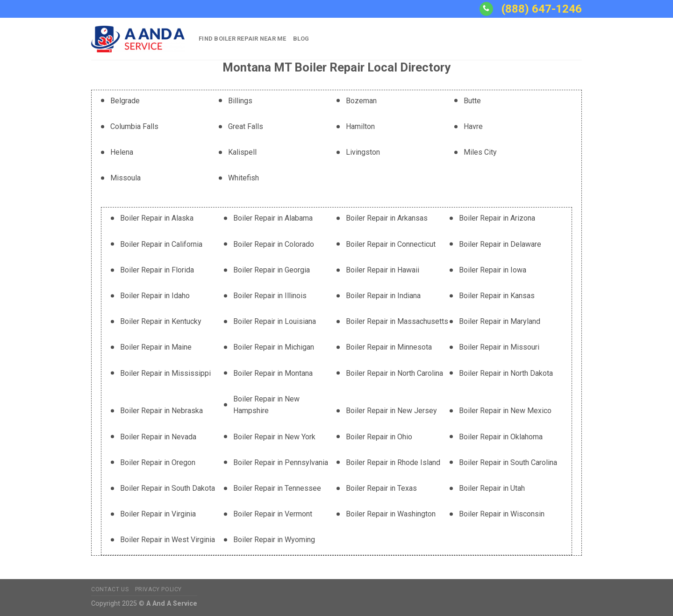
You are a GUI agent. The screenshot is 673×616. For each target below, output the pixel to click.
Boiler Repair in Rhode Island (393, 462)
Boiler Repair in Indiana (383, 296)
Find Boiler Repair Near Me (243, 39)
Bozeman (361, 101)
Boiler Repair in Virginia (158, 514)
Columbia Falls (134, 126)
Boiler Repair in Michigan (274, 347)
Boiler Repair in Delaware (500, 244)
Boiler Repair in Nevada (158, 437)
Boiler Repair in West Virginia (168, 540)
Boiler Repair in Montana (273, 373)
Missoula (125, 178)
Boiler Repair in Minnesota (389, 347)
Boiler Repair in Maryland (500, 321)
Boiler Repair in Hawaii (383, 270)
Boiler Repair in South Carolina (508, 462)
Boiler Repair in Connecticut (391, 244)
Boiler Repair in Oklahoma (501, 437)
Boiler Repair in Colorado (274, 244)
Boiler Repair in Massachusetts (397, 321)
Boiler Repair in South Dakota (168, 488)
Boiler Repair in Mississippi (165, 373)
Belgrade (125, 101)
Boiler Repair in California (161, 244)
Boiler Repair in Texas (381, 488)
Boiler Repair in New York (274, 437)
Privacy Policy (159, 589)
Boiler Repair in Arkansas (387, 218)
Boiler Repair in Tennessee (277, 488)
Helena (122, 152)
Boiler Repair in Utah (492, 488)
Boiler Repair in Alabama (273, 218)
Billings (240, 101)
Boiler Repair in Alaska (157, 218)
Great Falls (246, 126)
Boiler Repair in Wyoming (274, 540)
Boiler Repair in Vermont (273, 514)
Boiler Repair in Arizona (497, 218)
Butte (472, 101)
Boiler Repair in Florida (157, 270)
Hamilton (360, 126)
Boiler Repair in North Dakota (506, 373)
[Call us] (486, 9)
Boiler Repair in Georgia (272, 270)
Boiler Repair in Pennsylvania (281, 462)
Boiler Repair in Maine (156, 347)
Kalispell (242, 152)
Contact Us (110, 589)
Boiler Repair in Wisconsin (502, 514)
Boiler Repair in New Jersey (391, 411)
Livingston (363, 152)
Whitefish (243, 178)
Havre (473, 126)
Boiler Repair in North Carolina (394, 373)
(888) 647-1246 (542, 9)
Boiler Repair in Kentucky (161, 321)
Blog (301, 39)
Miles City (480, 152)
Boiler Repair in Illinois (270, 296)
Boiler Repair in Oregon (158, 462)
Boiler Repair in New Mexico (505, 411)
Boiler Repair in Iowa (493, 270)
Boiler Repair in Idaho (155, 296)
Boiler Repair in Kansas (497, 296)
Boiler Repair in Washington (391, 514)
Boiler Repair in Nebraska (161, 411)
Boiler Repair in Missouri (499, 347)
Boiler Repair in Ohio (379, 437)
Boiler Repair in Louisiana (275, 321)
